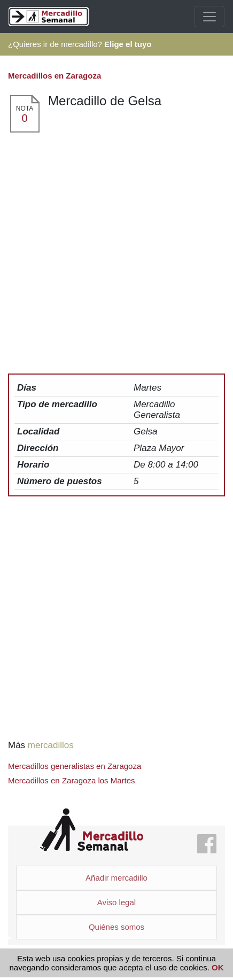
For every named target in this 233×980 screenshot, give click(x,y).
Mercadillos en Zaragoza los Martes (72, 780)
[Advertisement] (116, 255)
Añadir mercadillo (116, 878)
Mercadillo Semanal (92, 830)
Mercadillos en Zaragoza (55, 76)
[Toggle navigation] (209, 17)
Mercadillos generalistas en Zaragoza (75, 766)
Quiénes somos (116, 927)
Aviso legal (116, 902)
